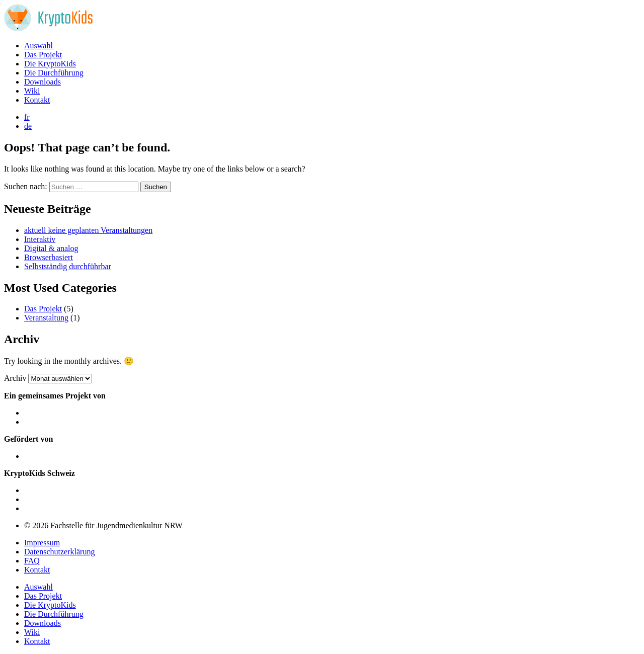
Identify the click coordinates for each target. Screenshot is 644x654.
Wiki (32, 91)
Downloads (43, 82)
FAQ (32, 561)
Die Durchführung (54, 73)
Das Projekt (43, 55)
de (28, 126)
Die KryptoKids (50, 64)
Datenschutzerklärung (59, 552)
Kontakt (37, 100)
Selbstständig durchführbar (68, 266)
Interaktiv (40, 239)
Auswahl (38, 46)
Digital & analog (51, 248)
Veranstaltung (46, 318)
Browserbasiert (49, 257)
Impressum (42, 543)
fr (27, 117)
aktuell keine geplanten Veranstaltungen (88, 230)
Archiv (15, 378)
